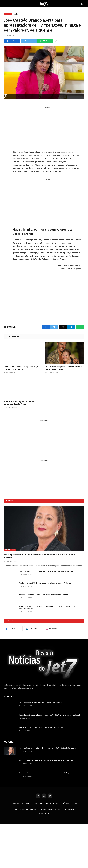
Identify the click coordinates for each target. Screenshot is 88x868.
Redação (24, 14)
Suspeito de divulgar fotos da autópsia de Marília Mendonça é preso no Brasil (49, 715)
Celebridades (10, 550)
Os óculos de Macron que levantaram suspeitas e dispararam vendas (46, 571)
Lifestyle (27, 803)
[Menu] (7, 4)
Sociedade (39, 803)
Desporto (77, 803)
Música (66, 803)
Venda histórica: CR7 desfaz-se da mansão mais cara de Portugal (45, 583)
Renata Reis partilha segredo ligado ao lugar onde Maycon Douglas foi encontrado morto (47, 607)
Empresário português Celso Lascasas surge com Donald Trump (21, 403)
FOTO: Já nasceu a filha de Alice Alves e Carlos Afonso (40, 703)
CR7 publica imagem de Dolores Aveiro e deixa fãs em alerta (64, 368)
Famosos (8, 14)
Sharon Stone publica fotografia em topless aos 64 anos (41, 727)
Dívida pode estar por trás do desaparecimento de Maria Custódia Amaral (40, 556)
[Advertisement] (49, 128)
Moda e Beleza (53, 803)
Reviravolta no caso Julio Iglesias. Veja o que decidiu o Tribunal (22, 368)
